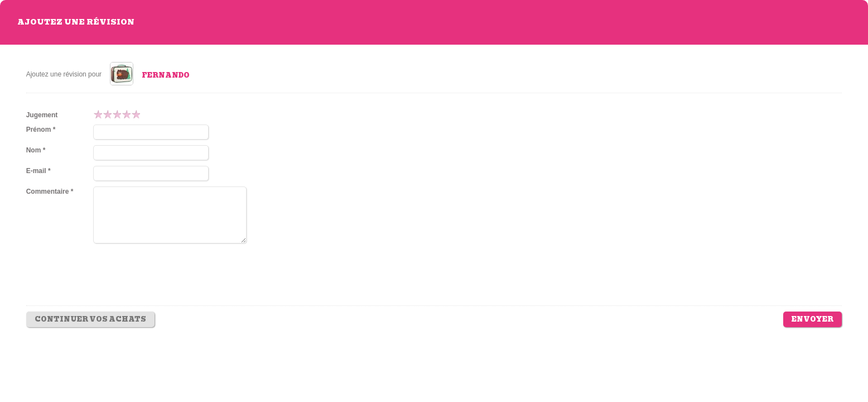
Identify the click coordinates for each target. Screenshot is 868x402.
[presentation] (178, 283)
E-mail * (38, 171)
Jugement (42, 115)
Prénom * (41, 130)
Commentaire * (50, 192)
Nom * (36, 150)
